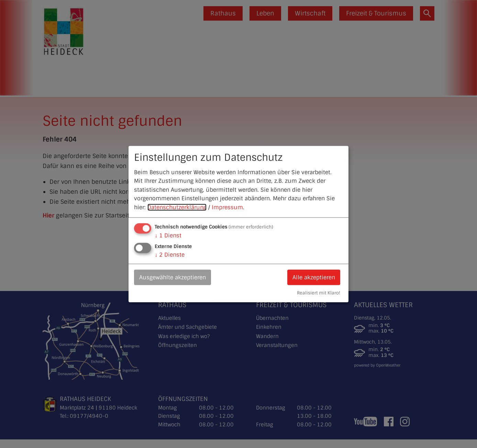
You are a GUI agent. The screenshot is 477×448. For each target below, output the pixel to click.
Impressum (227, 207)
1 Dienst (168, 235)
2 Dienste (170, 254)
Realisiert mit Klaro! (319, 293)
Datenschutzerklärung (177, 207)
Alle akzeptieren (314, 277)
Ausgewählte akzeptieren (173, 277)
